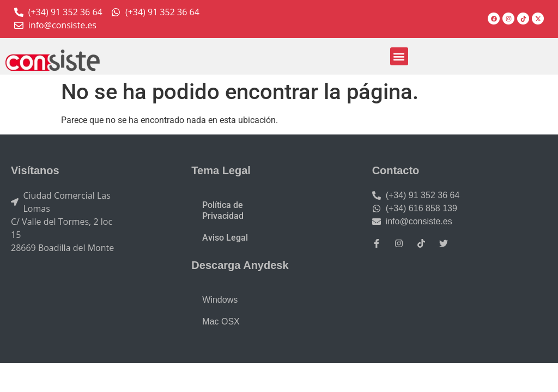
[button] (399, 56)
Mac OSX (221, 321)
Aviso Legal (225, 238)
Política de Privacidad (223, 210)
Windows (220, 300)
